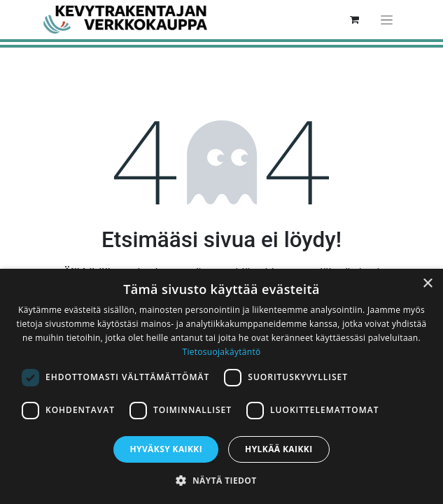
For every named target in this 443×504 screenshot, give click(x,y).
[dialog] (221, 386)
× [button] (427, 284)
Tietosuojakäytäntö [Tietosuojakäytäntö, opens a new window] (221, 352)
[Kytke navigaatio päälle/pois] (387, 20)
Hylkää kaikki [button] (279, 449)
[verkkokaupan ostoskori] (355, 20)
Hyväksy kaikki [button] (166, 449)
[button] (221, 480)
